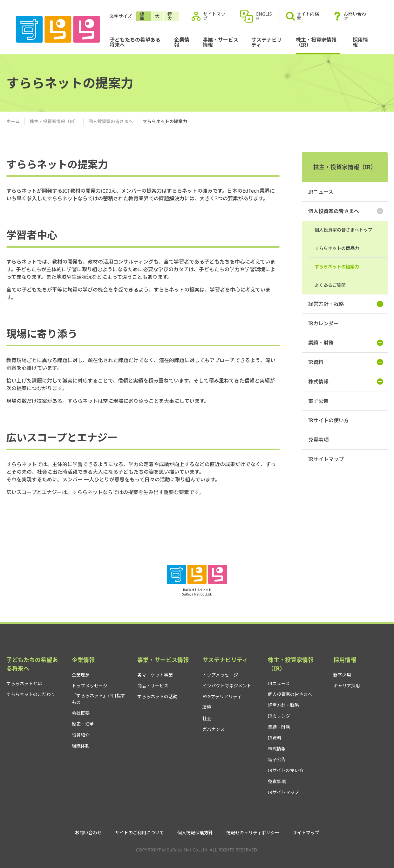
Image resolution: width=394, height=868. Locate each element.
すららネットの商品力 (337, 248)
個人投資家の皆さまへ (111, 121)
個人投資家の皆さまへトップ (343, 230)
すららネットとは (24, 683)
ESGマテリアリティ (222, 696)
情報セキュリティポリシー (253, 833)
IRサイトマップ (326, 459)
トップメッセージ (90, 686)
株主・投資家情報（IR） (316, 42)
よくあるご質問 (330, 285)
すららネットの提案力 (337, 267)
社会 (207, 718)
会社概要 (81, 713)
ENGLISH (264, 16)
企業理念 (81, 675)
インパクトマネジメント (227, 686)
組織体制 (81, 746)
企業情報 (182, 42)
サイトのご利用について (139, 833)
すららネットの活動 (157, 696)
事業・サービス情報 (221, 42)
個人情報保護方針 (195, 833)
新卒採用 (342, 675)
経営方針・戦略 (346, 304)
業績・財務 (346, 343)
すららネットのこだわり (31, 694)
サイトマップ (214, 16)
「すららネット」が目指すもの (98, 699)
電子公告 (318, 401)
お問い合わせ (355, 16)
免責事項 (318, 440)
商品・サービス (153, 686)
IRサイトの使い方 (329, 420)
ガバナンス (214, 729)
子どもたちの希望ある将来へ (135, 42)
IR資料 (346, 362)
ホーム (13, 121)
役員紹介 (81, 735)
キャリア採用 (347, 686)
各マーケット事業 (155, 675)
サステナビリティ (267, 42)
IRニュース (321, 192)
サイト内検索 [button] (302, 16)
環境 (207, 707)
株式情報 (346, 382)
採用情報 (360, 42)
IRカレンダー (323, 323)
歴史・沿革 (83, 724)
